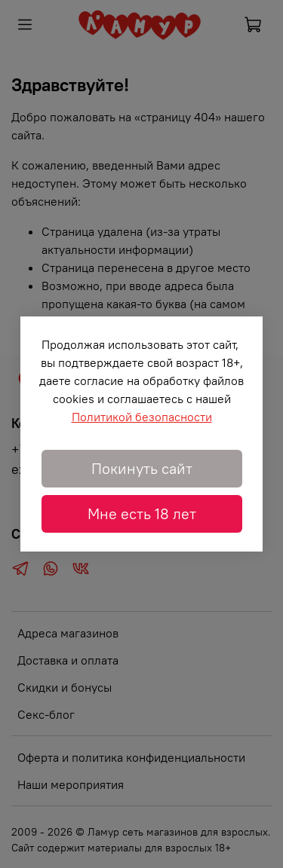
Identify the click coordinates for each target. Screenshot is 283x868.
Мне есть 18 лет (142, 513)
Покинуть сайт (142, 468)
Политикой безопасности (142, 417)
